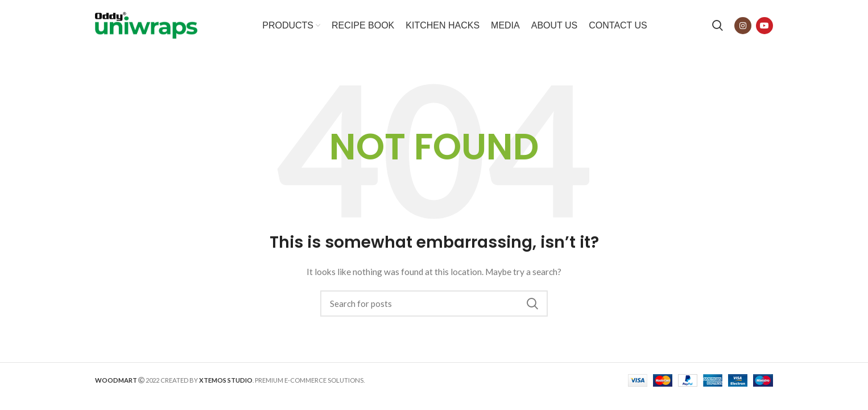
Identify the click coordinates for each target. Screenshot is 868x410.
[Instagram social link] (743, 26)
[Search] (718, 26)
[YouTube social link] (764, 26)
